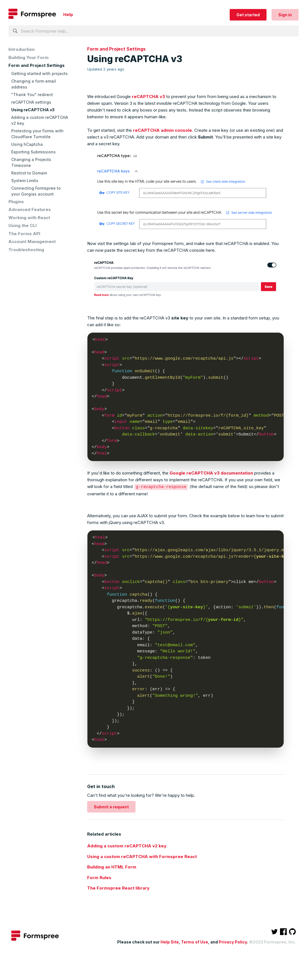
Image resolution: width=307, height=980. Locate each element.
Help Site (170, 942)
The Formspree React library (118, 888)
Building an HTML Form (112, 867)
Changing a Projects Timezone (31, 162)
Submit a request (111, 807)
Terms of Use (195, 942)
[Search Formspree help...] (153, 31)
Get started (248, 15)
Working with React (29, 218)
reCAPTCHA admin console (162, 130)
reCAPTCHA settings (31, 102)
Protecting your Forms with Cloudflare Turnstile (37, 134)
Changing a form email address (34, 84)
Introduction (22, 49)
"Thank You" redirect (32, 95)
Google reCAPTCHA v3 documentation (211, 473)
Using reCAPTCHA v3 (33, 110)
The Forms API (24, 234)
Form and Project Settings (37, 65)
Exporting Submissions (33, 152)
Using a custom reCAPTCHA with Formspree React (142, 856)
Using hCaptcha (27, 144)
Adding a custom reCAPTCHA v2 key (40, 120)
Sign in (285, 15)
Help (68, 14)
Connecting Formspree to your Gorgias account (36, 191)
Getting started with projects (39, 73)
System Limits (25, 181)
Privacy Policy (233, 942)
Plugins (16, 202)
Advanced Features (30, 209)
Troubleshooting (26, 250)
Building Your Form (29, 57)
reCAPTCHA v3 (148, 97)
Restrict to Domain (29, 173)
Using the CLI (22, 225)
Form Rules (99, 877)
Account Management (32, 241)
